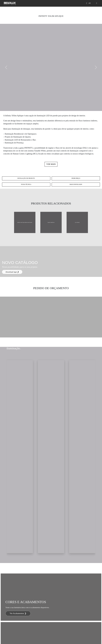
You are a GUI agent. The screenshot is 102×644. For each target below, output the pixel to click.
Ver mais (51, 164)
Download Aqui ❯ (12, 272)
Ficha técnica (26, 184)
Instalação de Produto (26, 178)
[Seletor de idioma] (90, 3)
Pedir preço (76, 178)
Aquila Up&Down (51, 222)
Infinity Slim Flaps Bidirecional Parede (25, 222)
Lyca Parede (77, 222)
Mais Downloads (76, 184)
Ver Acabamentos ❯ (18, 613)
